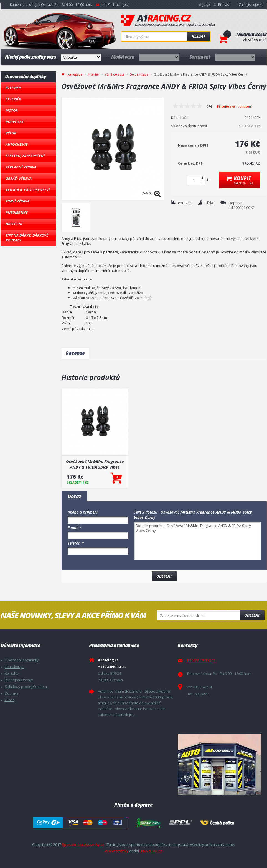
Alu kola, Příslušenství (28, 190)
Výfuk (11, 133)
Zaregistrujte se (251, 5)
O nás (10, 700)
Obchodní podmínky (22, 660)
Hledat (198, 36)
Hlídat (209, 203)
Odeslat (252, 615)
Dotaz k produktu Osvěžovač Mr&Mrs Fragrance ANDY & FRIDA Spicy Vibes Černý (197, 541)
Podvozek (15, 122)
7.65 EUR (253, 152)
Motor (12, 110)
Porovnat (185, 203)
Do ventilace (139, 74)
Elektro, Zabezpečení (25, 156)
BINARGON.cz (151, 851)
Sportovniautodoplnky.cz (83, 844)
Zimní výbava (17, 201)
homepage (74, 74)
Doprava (12, 693)
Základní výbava (21, 167)
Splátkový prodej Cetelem (26, 687)
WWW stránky (117, 851)
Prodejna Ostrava (19, 680)
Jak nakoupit (15, 667)
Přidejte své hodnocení (234, 106)
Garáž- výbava (19, 178)
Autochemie (16, 144)
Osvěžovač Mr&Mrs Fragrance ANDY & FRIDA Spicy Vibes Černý (95, 464)
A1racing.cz (168, 20)
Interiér (13, 88)
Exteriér (13, 99)
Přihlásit (224, 5)
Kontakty (12, 673)
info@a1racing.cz (115, 5)
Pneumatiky (16, 212)
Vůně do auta (115, 74)
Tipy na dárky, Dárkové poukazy (27, 238)
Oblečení (14, 224)
